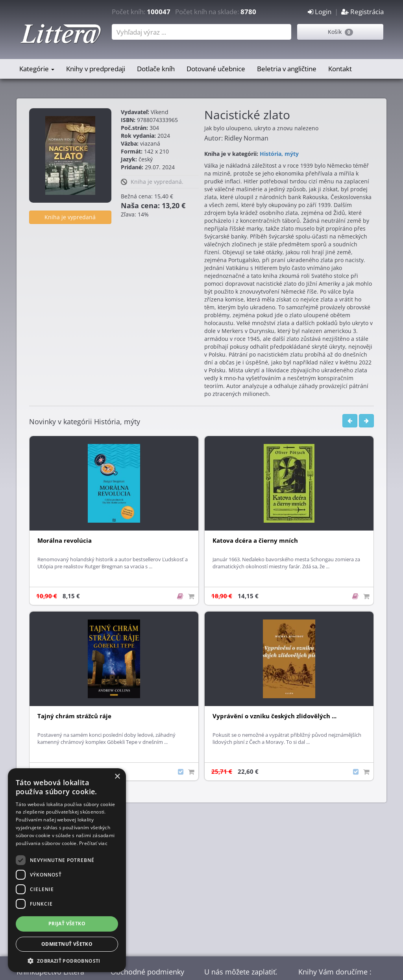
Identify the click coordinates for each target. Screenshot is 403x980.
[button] (67, 961)
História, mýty (279, 154)
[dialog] (67, 870)
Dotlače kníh (156, 69)
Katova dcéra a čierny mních (255, 541)
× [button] (117, 777)
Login (320, 12)
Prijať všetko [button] (67, 924)
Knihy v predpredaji (96, 69)
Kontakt (340, 69)
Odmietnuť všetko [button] (67, 944)
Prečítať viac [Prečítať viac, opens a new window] (93, 843)
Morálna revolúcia (65, 541)
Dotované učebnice (216, 69)
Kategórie (37, 69)
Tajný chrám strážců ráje (74, 716)
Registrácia (362, 12)
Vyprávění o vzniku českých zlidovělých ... (275, 716)
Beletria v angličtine (287, 69)
